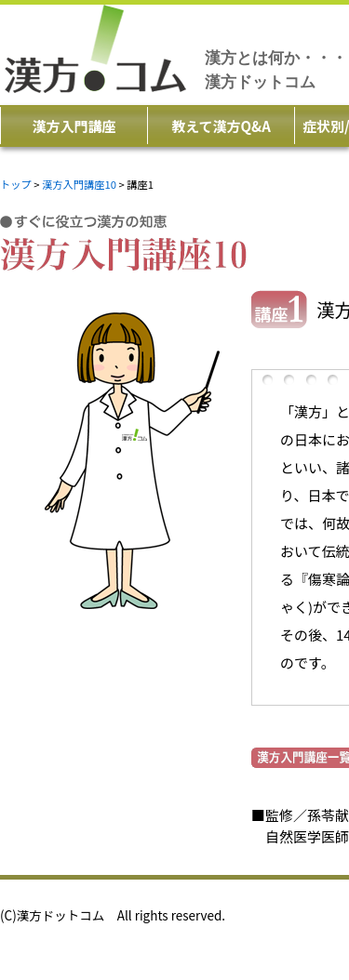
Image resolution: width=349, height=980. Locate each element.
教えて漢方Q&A (221, 126)
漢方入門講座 (74, 126)
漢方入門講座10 (79, 184)
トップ (16, 184)
